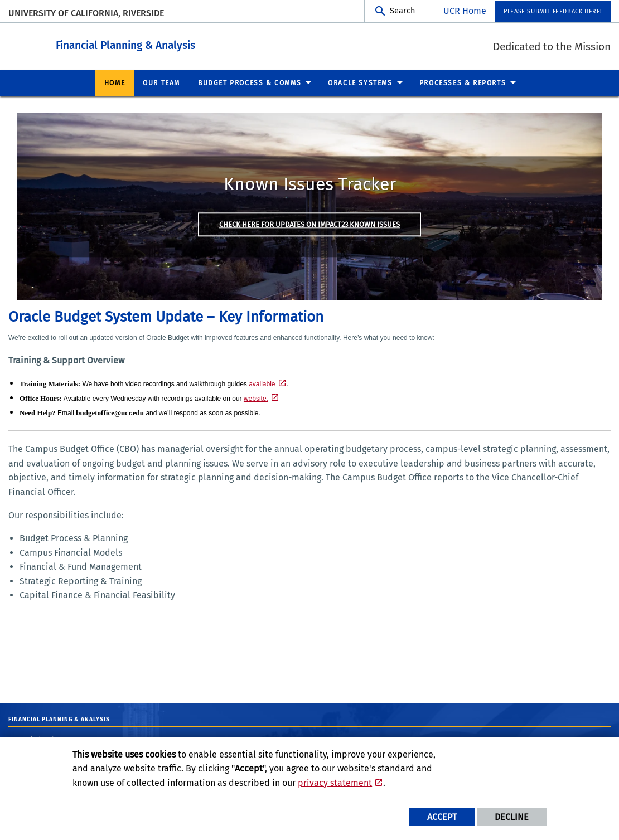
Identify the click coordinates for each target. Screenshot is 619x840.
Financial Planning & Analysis (187, 44)
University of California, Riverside (86, 13)
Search (402, 11)
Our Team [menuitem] (161, 82)
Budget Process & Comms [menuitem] (250, 82)
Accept (442, 817)
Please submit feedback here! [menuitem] (553, 11)
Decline (512, 817)
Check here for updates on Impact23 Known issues (309, 224)
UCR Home (465, 11)
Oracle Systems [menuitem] (360, 82)
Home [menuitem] (115, 82)
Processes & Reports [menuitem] (463, 82)
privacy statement (335, 783)
